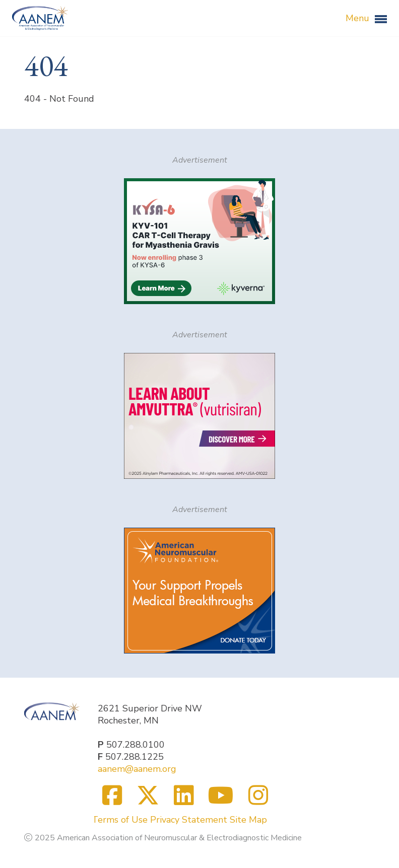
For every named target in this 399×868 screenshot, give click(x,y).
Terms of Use (120, 820)
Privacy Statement (189, 820)
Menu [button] (366, 19)
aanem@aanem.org (137, 769)
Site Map (248, 820)
